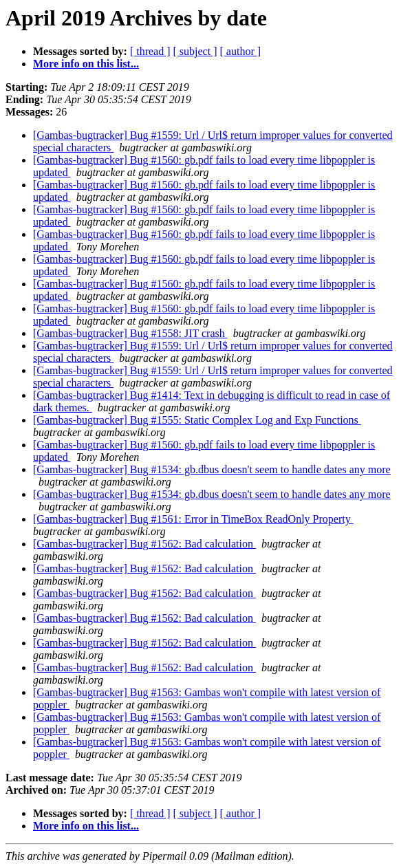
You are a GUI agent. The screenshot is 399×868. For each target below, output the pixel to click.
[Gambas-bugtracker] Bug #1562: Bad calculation (144, 544)
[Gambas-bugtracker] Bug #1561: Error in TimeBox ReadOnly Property (193, 519)
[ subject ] (195, 51)
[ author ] (241, 51)
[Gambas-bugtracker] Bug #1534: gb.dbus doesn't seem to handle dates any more (212, 469)
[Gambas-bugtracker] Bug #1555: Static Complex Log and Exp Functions (197, 420)
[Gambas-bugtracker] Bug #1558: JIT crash (130, 333)
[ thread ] (150, 51)
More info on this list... (86, 64)
